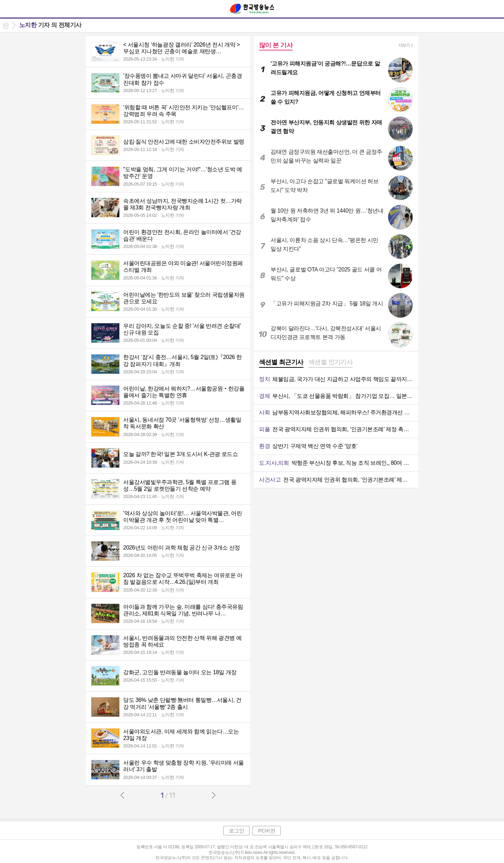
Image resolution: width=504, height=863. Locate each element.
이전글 (122, 795)
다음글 (213, 795)
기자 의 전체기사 (50, 25)
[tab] (281, 363)
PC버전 (267, 831)
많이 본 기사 (276, 45)
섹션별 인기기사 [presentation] (331, 362)
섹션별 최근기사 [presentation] (281, 362)
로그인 (237, 831)
